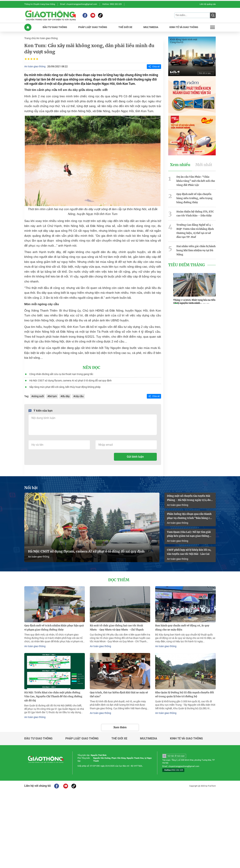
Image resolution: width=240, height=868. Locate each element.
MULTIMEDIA (151, 27)
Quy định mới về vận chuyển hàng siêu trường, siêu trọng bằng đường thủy (194, 198)
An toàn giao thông (47, 38)
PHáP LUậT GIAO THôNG (93, 27)
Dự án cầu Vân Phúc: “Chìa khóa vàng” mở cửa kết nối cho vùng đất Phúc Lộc (196, 181)
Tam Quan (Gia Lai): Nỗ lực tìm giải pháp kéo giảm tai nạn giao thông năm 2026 (189, 534)
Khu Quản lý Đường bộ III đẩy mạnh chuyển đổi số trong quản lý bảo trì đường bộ (185, 695)
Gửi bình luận (135, 457)
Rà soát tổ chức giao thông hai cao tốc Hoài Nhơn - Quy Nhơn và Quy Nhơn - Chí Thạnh (117, 628)
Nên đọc (91, 368)
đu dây (66, 396)
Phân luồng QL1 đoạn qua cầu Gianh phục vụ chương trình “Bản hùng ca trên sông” (189, 516)
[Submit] (213, 15)
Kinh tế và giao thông (186, 739)
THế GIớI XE (125, 27)
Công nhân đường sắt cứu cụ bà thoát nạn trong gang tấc (61, 374)
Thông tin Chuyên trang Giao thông (40, 4)
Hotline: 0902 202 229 (112, 4)
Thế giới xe (119, 739)
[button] (176, 303)
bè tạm (53, 396)
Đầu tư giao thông (38, 739)
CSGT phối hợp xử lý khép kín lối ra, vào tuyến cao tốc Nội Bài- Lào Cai (189, 552)
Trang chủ (30, 38)
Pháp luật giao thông (82, 739)
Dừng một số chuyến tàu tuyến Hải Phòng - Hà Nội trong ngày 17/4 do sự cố (189, 498)
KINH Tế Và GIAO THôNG (184, 27)
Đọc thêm (119, 580)
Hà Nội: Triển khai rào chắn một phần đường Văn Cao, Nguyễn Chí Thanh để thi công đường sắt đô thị (53, 697)
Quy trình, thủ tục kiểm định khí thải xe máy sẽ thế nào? (119, 695)
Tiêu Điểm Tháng (187, 265)
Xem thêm (120, 727)
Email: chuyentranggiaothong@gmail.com (79, 4)
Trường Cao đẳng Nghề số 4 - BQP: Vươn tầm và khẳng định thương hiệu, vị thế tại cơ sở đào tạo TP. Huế (195, 231)
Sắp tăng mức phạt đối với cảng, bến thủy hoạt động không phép (65, 387)
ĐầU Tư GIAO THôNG (55, 27)
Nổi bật (31, 488)
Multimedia (149, 739)
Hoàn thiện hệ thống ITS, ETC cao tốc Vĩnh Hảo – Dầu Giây (195, 214)
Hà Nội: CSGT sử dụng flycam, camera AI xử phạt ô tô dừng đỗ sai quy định (70, 381)
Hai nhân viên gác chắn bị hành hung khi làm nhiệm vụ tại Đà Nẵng (196, 250)
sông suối (38, 396)
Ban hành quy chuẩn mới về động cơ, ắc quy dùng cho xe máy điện (182, 628)
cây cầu (79, 396)
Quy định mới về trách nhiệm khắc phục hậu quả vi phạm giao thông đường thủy (54, 628)
